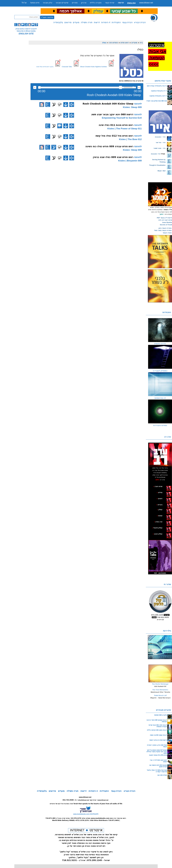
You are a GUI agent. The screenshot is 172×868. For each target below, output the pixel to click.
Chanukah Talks (67, 67)
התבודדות (116, 22)
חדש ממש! (35, 3)
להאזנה (35, 87)
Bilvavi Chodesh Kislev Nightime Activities (94, 67)
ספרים (75, 3)
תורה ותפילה (87, 22)
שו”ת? (24, 3)
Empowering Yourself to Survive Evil (122, 118)
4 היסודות (106, 22)
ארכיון (84, 3)
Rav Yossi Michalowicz (160, 690)
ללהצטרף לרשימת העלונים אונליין (26, 29)
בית (141, 43)
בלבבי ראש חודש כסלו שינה (45, 67)
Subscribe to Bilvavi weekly (26, 31)
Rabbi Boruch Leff (160, 695)
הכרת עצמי (127, 22)
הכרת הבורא (140, 22)
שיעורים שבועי (62, 3)
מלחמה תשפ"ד (47, 17)
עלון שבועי (48, 3)
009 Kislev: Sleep (132, 107)
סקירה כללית (96, 3)
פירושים (68, 22)
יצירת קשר (110, 3)
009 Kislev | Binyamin (130, 161)
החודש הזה (114, 43)
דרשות (97, 22)
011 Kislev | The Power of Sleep (125, 129)
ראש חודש (125, 43)
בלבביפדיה (58, 22)
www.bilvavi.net (146, 3)
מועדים (76, 22)
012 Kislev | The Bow (130, 139)
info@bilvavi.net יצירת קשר (87, 800)
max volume (139, 87)
